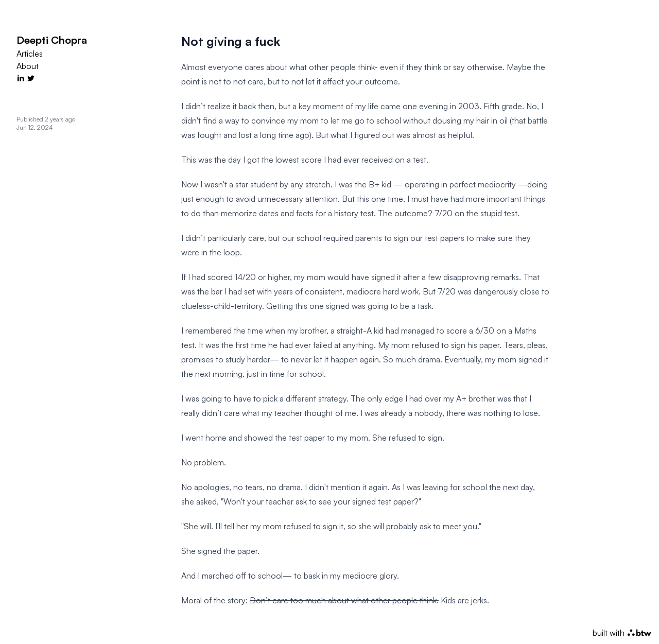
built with (622, 633)
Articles (30, 54)
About (28, 66)
